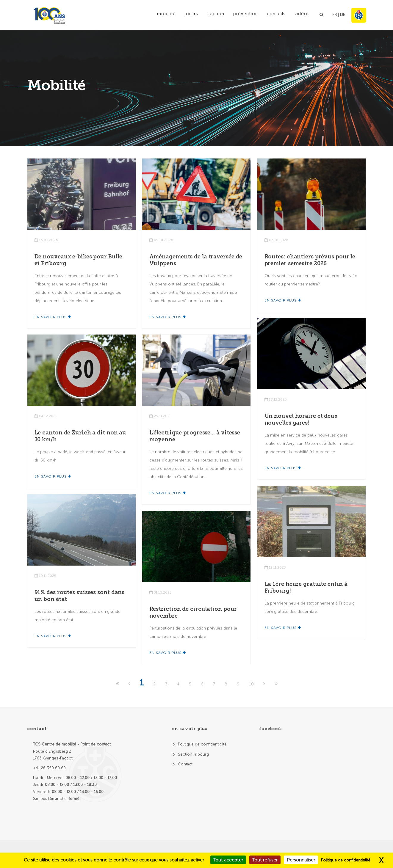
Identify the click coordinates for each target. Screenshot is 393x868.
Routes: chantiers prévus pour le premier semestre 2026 (310, 260)
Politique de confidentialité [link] (346, 860)
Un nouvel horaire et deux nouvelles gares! (301, 419)
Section (211, 15)
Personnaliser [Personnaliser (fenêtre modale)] (301, 860)
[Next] (265, 684)
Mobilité (159, 15)
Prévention (242, 15)
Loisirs (185, 15)
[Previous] (130, 684)
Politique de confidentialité (202, 744)
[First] (118, 684)
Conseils (275, 15)
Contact (185, 764)
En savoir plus (53, 317)
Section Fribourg (193, 754)
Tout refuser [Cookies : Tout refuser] (265, 860)
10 (251, 684)
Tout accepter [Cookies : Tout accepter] (228, 860)
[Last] (276, 684)
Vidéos (302, 15)
